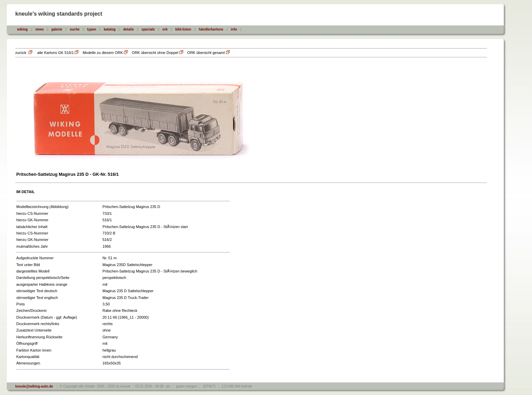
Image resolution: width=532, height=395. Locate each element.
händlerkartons (211, 29)
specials (148, 29)
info (234, 29)
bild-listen (183, 29)
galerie (57, 29)
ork (165, 29)
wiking (23, 29)
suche (75, 29)
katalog (110, 29)
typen (92, 29)
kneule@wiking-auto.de (34, 386)
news (40, 29)
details (129, 29)
